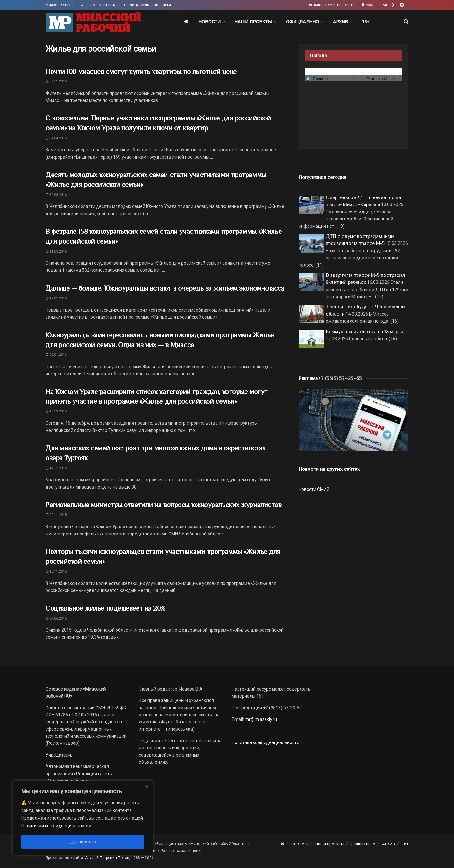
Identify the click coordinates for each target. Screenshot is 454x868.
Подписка (162, 5)
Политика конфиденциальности (266, 742)
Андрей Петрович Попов (107, 858)
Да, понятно (83, 842)
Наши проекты (253, 22)
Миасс (51, 5)
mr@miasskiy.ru (260, 719)
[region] (83, 818)
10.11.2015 (56, 572)
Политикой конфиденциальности (56, 826)
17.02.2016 (56, 298)
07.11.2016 (56, 81)
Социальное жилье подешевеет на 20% (105, 608)
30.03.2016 (56, 195)
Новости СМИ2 (314, 489)
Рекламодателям (135, 5)
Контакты (107, 5)
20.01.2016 (56, 355)
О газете (69, 5)
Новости (209, 22)
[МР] (354, 420)
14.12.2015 (56, 468)
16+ (366, 22)
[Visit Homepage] (93, 22)
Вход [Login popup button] (368, 5)
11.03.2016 (56, 251)
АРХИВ (341, 22)
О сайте (88, 5)
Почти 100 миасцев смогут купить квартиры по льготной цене (141, 72)
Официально (302, 22)
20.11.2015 (56, 515)
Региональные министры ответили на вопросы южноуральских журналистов (164, 505)
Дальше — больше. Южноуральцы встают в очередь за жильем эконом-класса (165, 288)
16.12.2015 (56, 411)
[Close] (146, 786)
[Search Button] (406, 22)
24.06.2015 (56, 618)
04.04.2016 (56, 138)
